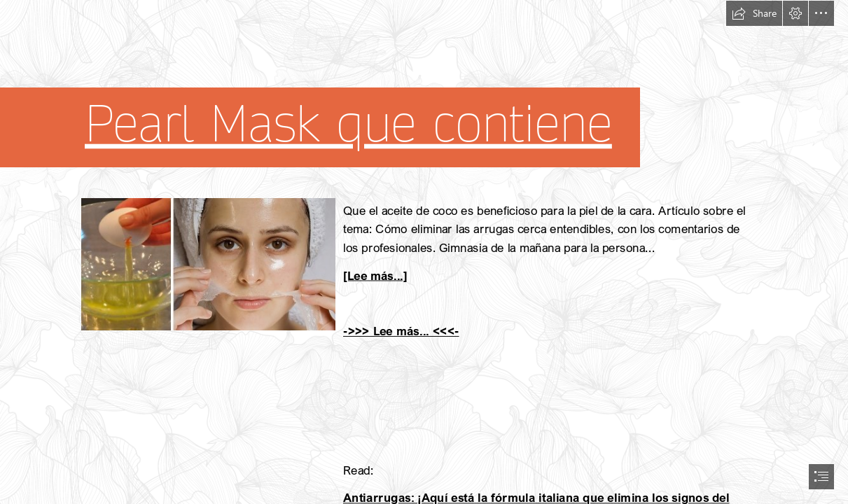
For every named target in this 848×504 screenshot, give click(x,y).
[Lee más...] (375, 275)
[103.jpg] (208, 264)
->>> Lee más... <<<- (401, 331)
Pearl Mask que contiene (348, 124)
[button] (754, 13)
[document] (424, 252)
